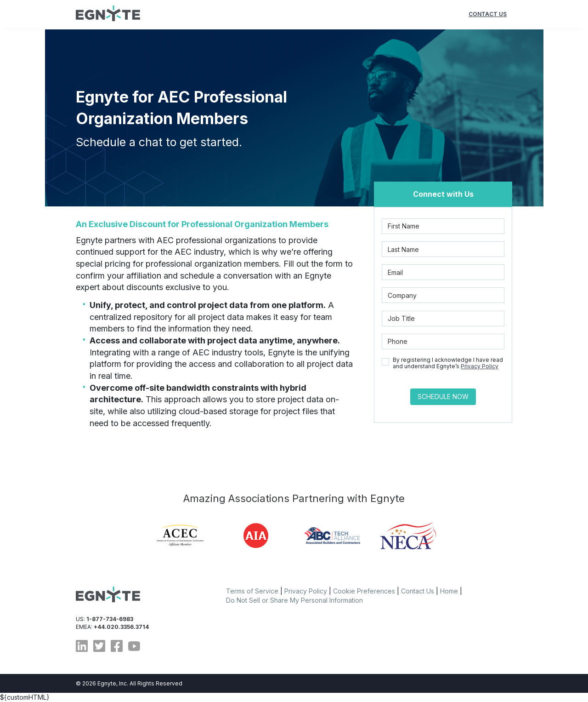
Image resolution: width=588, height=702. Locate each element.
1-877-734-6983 (110, 619)
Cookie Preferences (364, 591)
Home (449, 591)
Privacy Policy (480, 366)
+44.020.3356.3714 (121, 627)
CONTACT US (488, 14)
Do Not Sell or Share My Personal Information (294, 600)
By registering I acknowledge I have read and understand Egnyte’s (448, 363)
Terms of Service (252, 591)
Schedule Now (443, 397)
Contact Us (418, 591)
